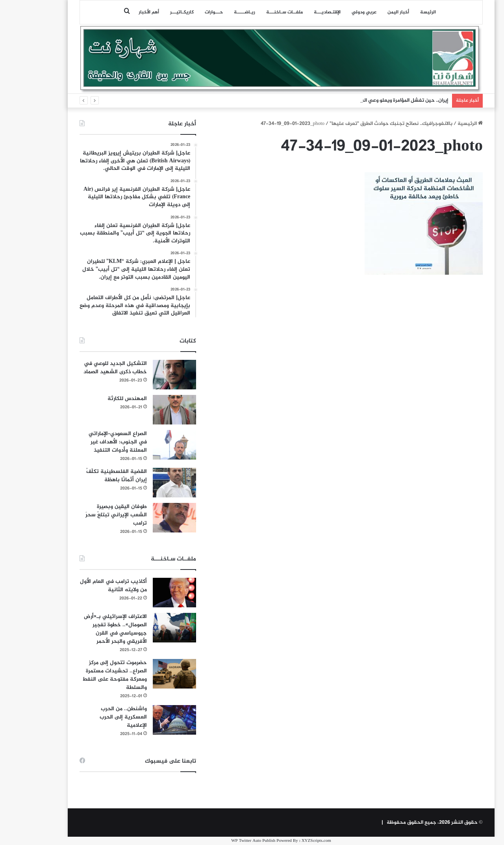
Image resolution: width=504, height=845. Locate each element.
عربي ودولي (335, 12)
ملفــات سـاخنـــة (255, 12)
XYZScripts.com (287, 841)
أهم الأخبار (120, 12)
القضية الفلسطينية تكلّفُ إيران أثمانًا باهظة (87, 476)
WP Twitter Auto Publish (224, 841)
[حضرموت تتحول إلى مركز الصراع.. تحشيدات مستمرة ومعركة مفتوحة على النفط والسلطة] (145, 674)
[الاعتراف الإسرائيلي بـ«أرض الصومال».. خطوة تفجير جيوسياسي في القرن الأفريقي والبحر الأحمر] (145, 628)
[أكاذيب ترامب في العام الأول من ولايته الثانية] (145, 593)
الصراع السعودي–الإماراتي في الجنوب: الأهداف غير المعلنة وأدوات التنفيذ (89, 442)
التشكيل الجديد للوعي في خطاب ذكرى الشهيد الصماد (86, 368)
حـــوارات (185, 12)
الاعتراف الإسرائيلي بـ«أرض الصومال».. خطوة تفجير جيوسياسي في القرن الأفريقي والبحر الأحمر (86, 629)
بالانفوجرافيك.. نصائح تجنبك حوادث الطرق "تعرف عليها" (362, 124)
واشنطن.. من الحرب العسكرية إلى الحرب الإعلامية (94, 717)
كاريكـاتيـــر (153, 12)
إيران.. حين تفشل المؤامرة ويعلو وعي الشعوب (370, 101)
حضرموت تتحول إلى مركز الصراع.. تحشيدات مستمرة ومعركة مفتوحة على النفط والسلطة (85, 675)
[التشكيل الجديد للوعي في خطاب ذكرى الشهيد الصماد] (145, 375)
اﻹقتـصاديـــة (298, 12)
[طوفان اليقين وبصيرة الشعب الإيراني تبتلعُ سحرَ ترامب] (145, 518)
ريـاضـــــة (215, 12)
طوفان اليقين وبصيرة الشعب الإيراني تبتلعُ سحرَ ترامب (87, 515)
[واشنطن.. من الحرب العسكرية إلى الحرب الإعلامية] (145, 720)
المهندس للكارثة (98, 399)
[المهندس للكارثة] (145, 410)
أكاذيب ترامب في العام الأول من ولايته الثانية (84, 586)
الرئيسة (399, 12)
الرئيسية (441, 124)
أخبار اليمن (369, 12)
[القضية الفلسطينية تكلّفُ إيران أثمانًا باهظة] (145, 483)
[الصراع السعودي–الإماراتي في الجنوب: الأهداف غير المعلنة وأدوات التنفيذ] (145, 445)
